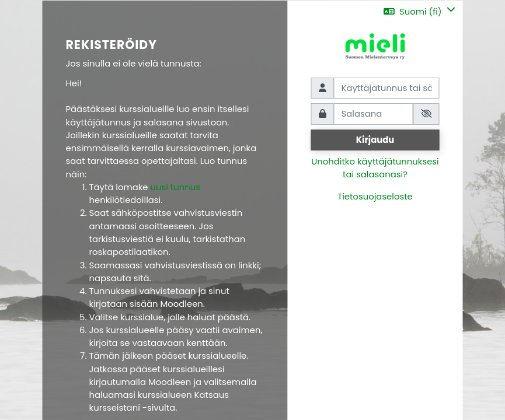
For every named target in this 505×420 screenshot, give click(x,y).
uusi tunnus (175, 187)
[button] (419, 11)
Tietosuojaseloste (375, 196)
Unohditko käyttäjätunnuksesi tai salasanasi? (375, 168)
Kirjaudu (375, 140)
